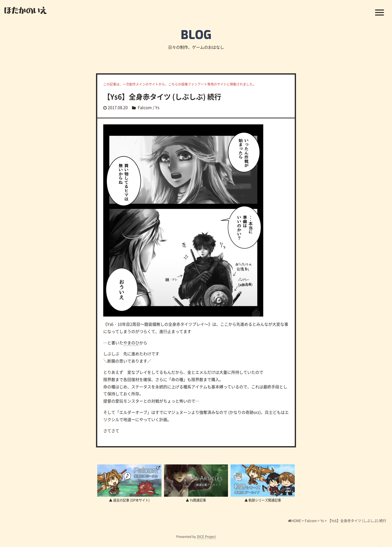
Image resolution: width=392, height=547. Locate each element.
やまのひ (131, 343)
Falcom (145, 107)
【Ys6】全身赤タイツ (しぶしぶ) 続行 (162, 97)
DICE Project (206, 536)
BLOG (196, 35)
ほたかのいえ (25, 10)
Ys (157, 107)
